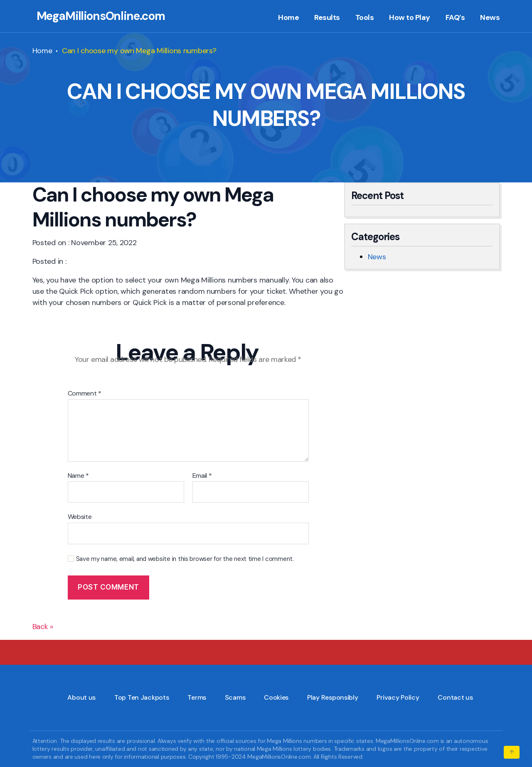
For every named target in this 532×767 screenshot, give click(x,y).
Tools (365, 18)
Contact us (455, 697)
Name (78, 476)
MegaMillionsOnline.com (101, 16)
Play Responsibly (333, 697)
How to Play (410, 18)
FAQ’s (455, 18)
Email (202, 476)
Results (327, 18)
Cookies (276, 697)
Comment (85, 393)
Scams (235, 697)
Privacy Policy (398, 697)
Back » (43, 627)
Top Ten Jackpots (142, 697)
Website (80, 516)
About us (81, 697)
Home (288, 18)
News (490, 18)
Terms (197, 697)
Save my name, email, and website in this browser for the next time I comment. (185, 559)
